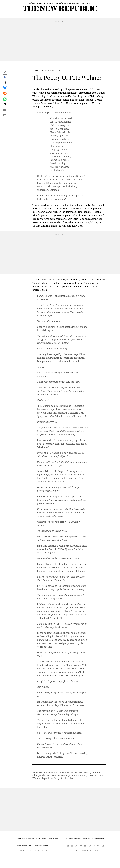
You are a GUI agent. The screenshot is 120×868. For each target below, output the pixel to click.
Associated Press (63, 112)
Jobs (95, 838)
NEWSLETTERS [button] (74, 3)
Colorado (93, 775)
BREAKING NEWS (37, 3)
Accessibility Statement (22, 851)
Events (66, 838)
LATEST (29, 3)
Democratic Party (78, 775)
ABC (48, 775)
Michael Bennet (60, 775)
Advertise (85, 838)
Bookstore (75, 838)
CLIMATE (52, 3)
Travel (70, 838)
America (69, 773)
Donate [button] (80, 838)
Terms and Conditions (35, 851)
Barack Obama (82, 773)
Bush (42, 775)
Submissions (100, 838)
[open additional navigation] (18, 3)
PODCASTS (82, 3)
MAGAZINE (65, 3)
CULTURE (58, 3)
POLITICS (45, 3)
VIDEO (88, 3)
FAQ (89, 838)
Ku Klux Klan (67, 778)
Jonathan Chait (39, 71)
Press (92, 838)
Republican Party (50, 778)
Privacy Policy (46, 851)
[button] (5, 72)
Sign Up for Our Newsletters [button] (41, 846)
